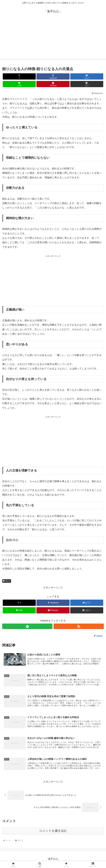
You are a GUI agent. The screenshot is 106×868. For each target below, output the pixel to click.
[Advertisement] (53, 39)
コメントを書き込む (53, 832)
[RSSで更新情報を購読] (79, 626)
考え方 (7, 581)
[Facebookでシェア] (53, 76)
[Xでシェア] (19, 76)
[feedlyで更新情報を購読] (27, 626)
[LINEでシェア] (19, 84)
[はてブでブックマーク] (87, 76)
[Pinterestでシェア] (53, 84)
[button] (87, 84)
